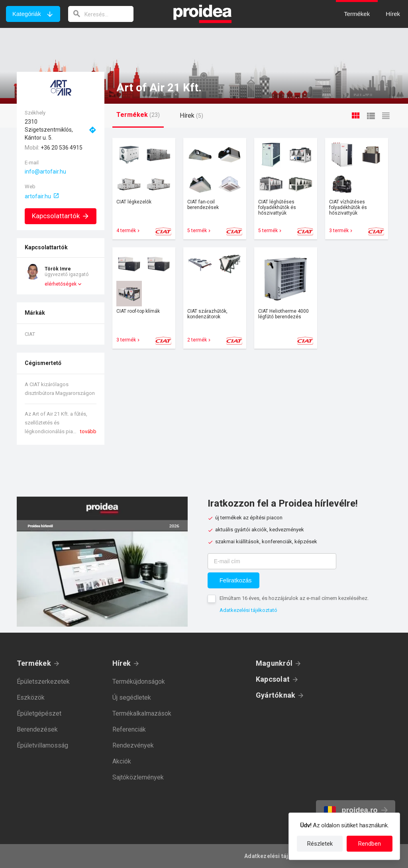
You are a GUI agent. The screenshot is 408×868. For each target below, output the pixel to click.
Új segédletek (132, 697)
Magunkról (274, 663)
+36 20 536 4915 (62, 148)
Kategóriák (27, 14)
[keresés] (101, 14)
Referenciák (129, 729)
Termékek (34, 663)
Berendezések (37, 729)
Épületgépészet (39, 713)
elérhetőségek (61, 284)
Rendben (370, 844)
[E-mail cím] (272, 561)
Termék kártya (144, 189)
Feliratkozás (236, 580)
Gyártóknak (276, 695)
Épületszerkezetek (43, 682)
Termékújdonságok (139, 682)
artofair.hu (38, 196)
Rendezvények (133, 745)
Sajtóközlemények (138, 777)
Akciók (122, 761)
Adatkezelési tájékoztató (248, 610)
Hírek (122, 663)
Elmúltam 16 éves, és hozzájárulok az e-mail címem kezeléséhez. (294, 598)
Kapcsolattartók (61, 216)
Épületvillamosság (42, 745)
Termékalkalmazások (142, 713)
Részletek (320, 844)
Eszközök (31, 697)
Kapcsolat (273, 679)
